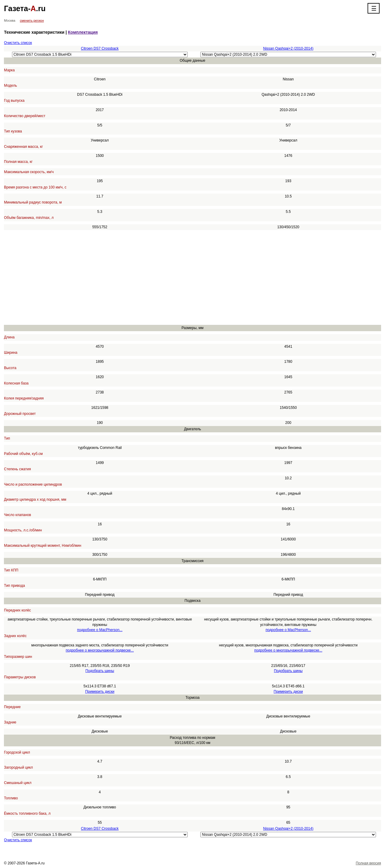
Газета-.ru (25, 8)
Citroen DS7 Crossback (100, 48)
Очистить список (18, 43)
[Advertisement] (184, 277)
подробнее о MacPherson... (100, 630)
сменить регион (32, 20)
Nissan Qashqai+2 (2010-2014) (288, 48)
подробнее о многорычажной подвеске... (100, 650)
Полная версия (368, 863)
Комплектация (83, 32)
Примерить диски (100, 692)
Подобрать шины (100, 671)
